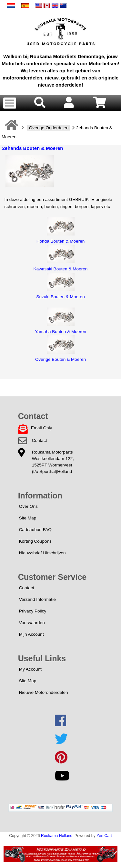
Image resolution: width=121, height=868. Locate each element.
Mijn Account (31, 634)
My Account (30, 669)
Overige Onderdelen (49, 128)
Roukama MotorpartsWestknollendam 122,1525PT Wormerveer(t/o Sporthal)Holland (53, 462)
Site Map (28, 518)
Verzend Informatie (37, 599)
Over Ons (28, 506)
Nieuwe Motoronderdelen (44, 692)
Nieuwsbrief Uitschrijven (42, 553)
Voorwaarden (32, 623)
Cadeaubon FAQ (35, 530)
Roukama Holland (57, 836)
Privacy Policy (33, 611)
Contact (40, 440)
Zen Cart (104, 836)
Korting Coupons (35, 541)
